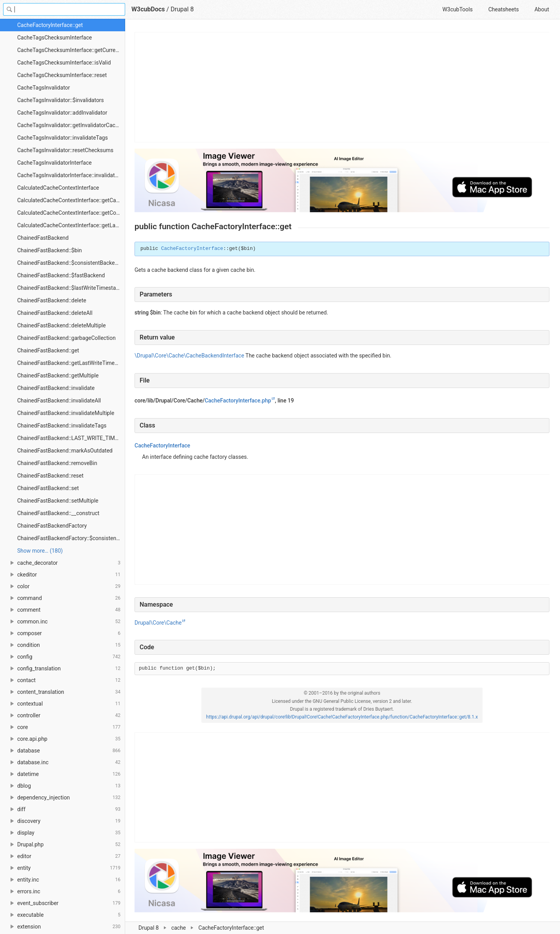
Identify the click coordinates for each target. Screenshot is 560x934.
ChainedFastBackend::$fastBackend (61, 275)
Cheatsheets (504, 9)
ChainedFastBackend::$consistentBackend (69, 263)
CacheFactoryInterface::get (50, 25)
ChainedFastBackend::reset (50, 476)
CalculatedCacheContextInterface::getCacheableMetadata (71, 200)
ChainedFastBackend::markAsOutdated (65, 451)
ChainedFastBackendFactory (52, 526)
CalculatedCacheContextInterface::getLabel (70, 225)
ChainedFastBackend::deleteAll (55, 313)
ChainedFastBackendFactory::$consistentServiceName (71, 538)
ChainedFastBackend (43, 238)
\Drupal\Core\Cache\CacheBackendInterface (189, 356)
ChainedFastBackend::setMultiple (58, 501)
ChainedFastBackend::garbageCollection (66, 338)
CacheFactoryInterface (192, 249)
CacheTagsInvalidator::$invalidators (61, 100)
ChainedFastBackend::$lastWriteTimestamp (70, 288)
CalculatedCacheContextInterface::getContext (71, 213)
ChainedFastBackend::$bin (49, 250)
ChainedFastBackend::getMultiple (58, 375)
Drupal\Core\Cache (158, 623)
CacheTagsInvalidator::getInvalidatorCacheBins (71, 125)
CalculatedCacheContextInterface (58, 188)
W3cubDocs (148, 9)
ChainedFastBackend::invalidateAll (59, 401)
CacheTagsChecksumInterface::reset (62, 75)
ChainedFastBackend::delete (52, 300)
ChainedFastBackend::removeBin (57, 463)
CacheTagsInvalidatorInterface (54, 163)
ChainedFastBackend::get (48, 350)
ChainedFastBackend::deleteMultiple (61, 325)
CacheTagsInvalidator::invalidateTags (63, 138)
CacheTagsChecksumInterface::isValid (64, 63)
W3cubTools (457, 9)
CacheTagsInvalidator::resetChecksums (65, 150)
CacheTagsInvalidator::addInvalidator (62, 113)
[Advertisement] (342, 87)
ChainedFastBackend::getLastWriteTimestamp (71, 363)
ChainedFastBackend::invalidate (56, 388)
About (542, 9)
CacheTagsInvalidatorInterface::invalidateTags (71, 175)
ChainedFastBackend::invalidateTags (62, 426)
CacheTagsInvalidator (44, 88)
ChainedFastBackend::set (48, 488)
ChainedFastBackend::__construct (58, 513)
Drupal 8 (182, 9)
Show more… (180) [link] (40, 551)
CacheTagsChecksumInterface (55, 38)
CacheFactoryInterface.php (238, 401)
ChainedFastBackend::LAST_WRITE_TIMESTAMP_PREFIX (71, 438)
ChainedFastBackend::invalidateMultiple (66, 413)
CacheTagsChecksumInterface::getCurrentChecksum (71, 50)
